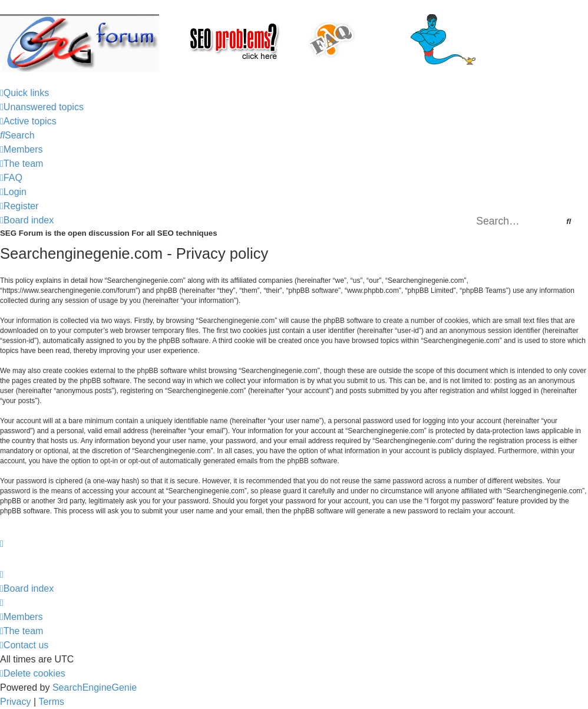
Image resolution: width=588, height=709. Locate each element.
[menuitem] (42, 107)
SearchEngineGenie (95, 687)
